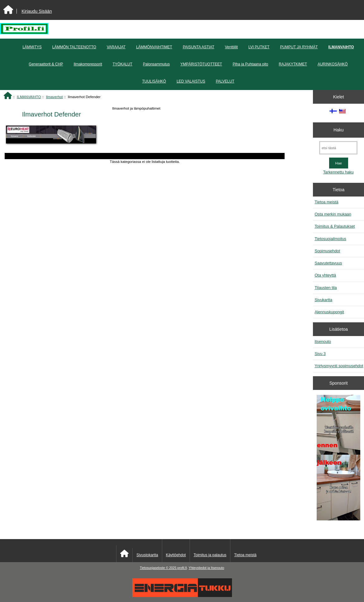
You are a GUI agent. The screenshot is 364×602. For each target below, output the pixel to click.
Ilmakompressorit (88, 64)
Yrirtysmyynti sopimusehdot (339, 366)
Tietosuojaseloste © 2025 (158, 568)
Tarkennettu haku (338, 172)
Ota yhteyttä (325, 275)
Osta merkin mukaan (333, 214)
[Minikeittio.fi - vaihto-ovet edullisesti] (338, 458)
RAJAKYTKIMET (293, 64)
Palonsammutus (156, 64)
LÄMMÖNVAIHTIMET (154, 47)
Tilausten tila (326, 288)
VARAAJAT (116, 47)
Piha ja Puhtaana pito (250, 64)
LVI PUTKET (259, 47)
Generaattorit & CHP (46, 64)
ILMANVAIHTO (29, 97)
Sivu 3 (320, 354)
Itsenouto (323, 341)
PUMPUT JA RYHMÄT (299, 47)
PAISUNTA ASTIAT (199, 47)
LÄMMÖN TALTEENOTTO (74, 47)
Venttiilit (231, 47)
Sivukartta (323, 300)
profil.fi (182, 568)
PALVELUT (225, 81)
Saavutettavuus (328, 263)
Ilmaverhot (54, 97)
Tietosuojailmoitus (330, 239)
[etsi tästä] (338, 148)
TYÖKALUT (123, 64)
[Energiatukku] (182, 596)
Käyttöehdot (176, 555)
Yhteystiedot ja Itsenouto (206, 568)
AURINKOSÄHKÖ (333, 64)
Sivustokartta (147, 555)
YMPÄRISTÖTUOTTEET (201, 64)
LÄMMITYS (32, 47)
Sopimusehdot (327, 251)
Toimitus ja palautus (210, 555)
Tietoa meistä (326, 202)
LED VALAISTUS (191, 81)
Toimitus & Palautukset (335, 226)
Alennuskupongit (329, 312)
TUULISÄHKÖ (154, 81)
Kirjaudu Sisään (37, 11)
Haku (338, 130)
